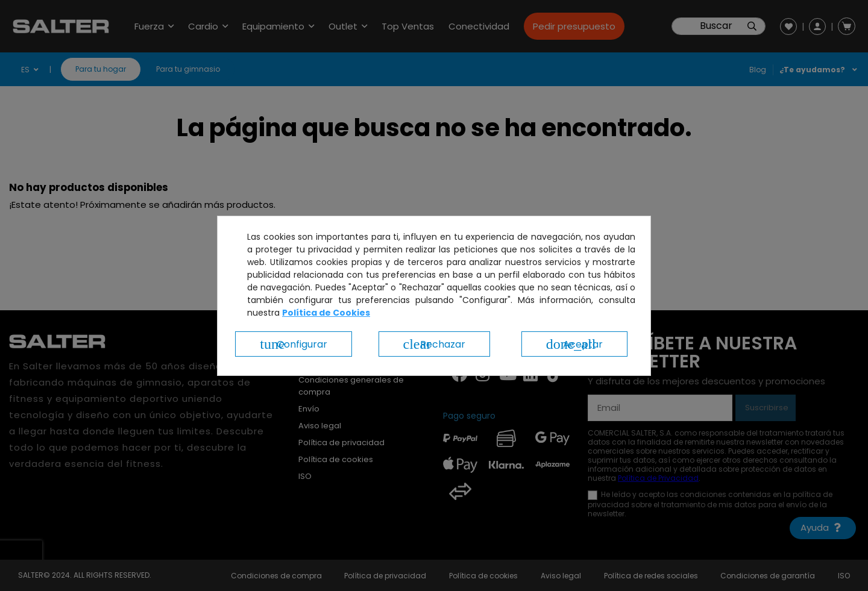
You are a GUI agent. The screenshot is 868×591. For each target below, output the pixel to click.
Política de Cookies (326, 313)
